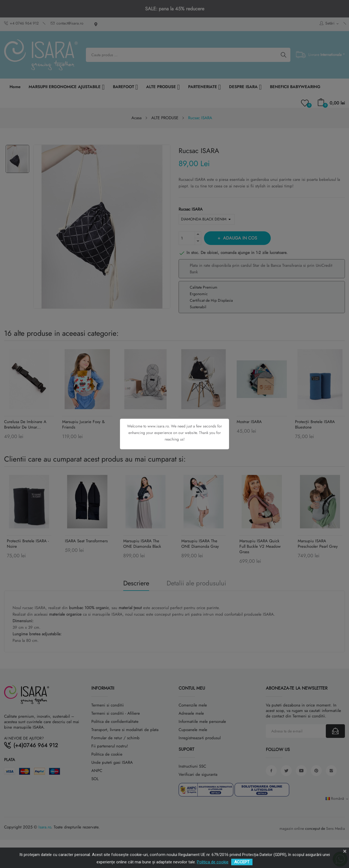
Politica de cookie (213, 862)
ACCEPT (242, 862)
